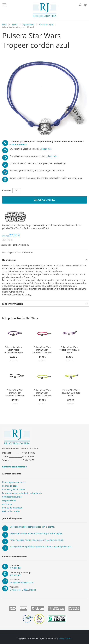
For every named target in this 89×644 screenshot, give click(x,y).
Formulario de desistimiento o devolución (22, 493)
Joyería (15, 25)
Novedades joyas (46, 25)
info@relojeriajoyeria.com (22, 583)
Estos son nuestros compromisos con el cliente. (32, 527)
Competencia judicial (12, 497)
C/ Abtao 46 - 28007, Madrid (23, 590)
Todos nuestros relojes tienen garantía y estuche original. (37, 540)
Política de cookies (11, 511)
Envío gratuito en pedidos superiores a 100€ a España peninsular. (41, 546)
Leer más (53, 156)
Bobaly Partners (65, 638)
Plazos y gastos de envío (14, 482)
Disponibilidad (9, 500)
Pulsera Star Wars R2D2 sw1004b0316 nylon (71, 393)
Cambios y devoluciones (14, 489)
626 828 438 (15, 575)
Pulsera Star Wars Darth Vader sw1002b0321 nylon (13, 350)
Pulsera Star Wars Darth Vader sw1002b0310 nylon (15, 393)
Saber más (46, 149)
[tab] (44, 260)
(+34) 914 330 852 (18, 144)
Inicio (4, 25)
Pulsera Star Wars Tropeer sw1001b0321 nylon (69, 350)
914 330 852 (15, 568)
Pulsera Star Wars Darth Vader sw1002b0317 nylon (42, 350)
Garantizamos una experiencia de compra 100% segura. (36, 533)
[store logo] (45, 10)
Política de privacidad (12, 508)
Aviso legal (7, 504)
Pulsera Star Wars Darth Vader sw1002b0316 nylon (42, 393)
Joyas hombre (28, 25)
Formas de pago (10, 486)
